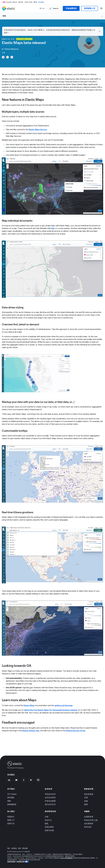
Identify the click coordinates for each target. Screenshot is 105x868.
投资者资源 (89, 794)
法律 (47, 817)
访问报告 (41, 2)
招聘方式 (11, 823)
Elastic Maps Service (38, 129)
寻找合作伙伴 (50, 794)
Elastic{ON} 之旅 (91, 820)
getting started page (64, 705)
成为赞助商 (89, 823)
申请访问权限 (50, 801)
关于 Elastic (12, 794)
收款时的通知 (11, 862)
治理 (86, 798)
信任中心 (48, 820)
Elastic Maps (29, 705)
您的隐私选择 (21, 862)
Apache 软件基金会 (66, 858)
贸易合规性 (49, 827)
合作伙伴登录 (50, 798)
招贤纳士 (11, 817)
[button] (100, 31)
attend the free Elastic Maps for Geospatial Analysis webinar (51, 710)
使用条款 (14, 848)
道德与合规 (49, 830)
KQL (53, 228)
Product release (24, 39)
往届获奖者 (89, 817)
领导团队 (11, 798)
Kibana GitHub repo (31, 731)
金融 (86, 801)
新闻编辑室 (12, 804)
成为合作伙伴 (50, 804)
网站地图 (25, 848)
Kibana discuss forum (76, 731)
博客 (9, 801)
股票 (86, 804)
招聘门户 (11, 820)
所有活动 (88, 827)
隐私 (47, 823)
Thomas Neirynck (11, 49)
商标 (9, 848)
